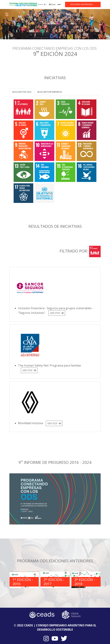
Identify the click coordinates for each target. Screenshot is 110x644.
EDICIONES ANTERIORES (82, 4)
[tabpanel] (55, 150)
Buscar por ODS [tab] (22, 92)
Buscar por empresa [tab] (50, 92)
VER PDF (55, 313)
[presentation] (5, 584)
